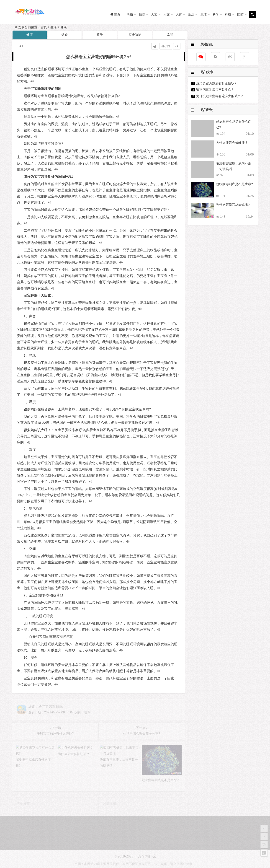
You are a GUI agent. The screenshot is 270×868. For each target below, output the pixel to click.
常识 (170, 35)
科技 (228, 14)
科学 (216, 14)
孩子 (100, 35)
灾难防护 (135, 35)
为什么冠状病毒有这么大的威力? (219, 96)
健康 (64, 27)
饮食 (65, 35)
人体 (179, 14)
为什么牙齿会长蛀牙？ (232, 143)
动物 (130, 14)
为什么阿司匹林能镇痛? (233, 205)
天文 (154, 14)
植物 (142, 14)
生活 (191, 14)
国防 (240, 14)
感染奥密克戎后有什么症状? (216, 83)
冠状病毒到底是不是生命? (215, 90)
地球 (203, 14)
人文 (167, 14)
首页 (44, 27)
